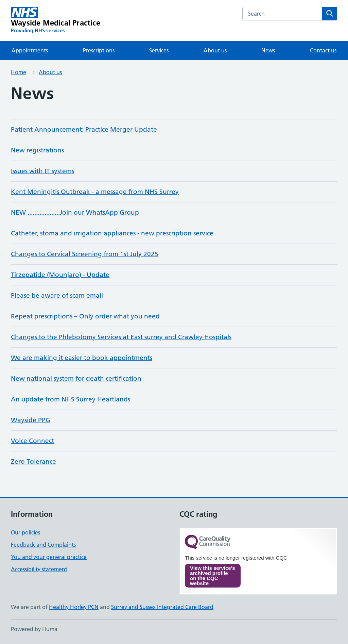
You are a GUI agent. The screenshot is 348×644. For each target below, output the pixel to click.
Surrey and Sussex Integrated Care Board (162, 607)
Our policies (25, 532)
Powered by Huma (34, 629)
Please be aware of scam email (57, 295)
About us (215, 50)
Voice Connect (32, 441)
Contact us (323, 50)
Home (19, 72)
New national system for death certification (76, 378)
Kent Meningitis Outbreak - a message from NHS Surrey (95, 192)
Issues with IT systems (42, 171)
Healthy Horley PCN (74, 607)
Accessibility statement (39, 569)
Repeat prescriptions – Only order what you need (85, 316)
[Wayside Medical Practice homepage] (56, 20)
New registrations (37, 150)
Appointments (30, 50)
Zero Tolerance (33, 461)
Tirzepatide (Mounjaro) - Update (60, 275)
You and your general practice (49, 557)
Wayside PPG (31, 420)
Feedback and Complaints (43, 545)
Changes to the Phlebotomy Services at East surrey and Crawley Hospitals (121, 337)
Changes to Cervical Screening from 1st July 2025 (85, 254)
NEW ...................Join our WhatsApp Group (75, 212)
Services (159, 50)
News (268, 50)
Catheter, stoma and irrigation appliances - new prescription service (112, 233)
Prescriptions (99, 50)
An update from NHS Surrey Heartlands (71, 399)
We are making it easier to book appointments (82, 358)
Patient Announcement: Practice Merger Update (84, 129)
